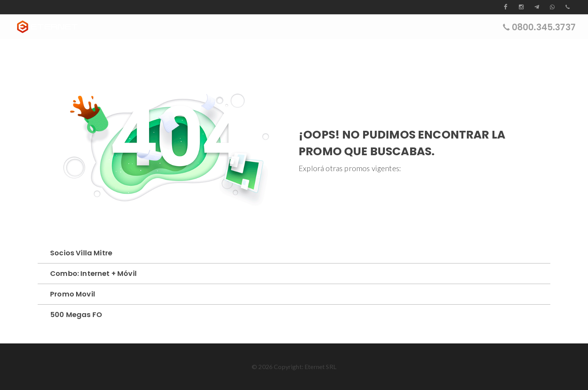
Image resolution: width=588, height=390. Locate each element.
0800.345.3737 (544, 27)
